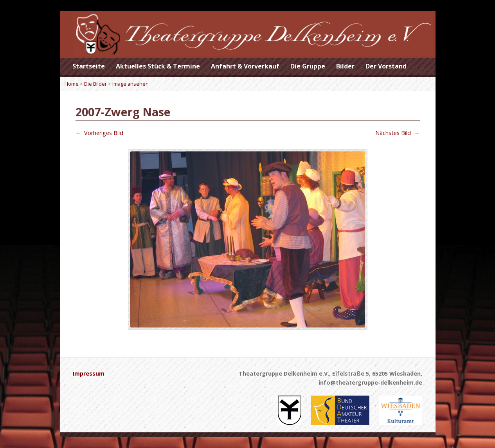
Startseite (89, 66)
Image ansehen (130, 84)
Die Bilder (95, 84)
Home (72, 84)
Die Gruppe (308, 66)
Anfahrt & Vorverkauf (245, 66)
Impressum (89, 373)
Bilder (345, 66)
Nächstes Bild (397, 133)
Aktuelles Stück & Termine (158, 66)
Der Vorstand (386, 66)
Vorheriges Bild (99, 133)
